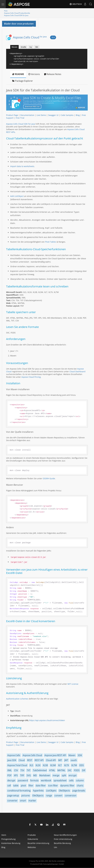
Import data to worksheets (22, 166)
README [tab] (18, 74)
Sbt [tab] (37, 47)
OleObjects (64, 791)
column (80, 780)
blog (3, 847)
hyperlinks (38, 791)
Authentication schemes (17, 699)
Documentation (27, 115)
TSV (22, 770)
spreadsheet (60, 780)
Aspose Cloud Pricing (31, 377)
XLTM (74, 765)
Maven (72, 755)
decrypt (11, 780)
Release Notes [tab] (53, 74)
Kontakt (61, 864)
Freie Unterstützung (63, 839)
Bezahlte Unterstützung (38, 843)
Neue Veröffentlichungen (65, 835)
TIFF (22, 775)
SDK (80, 755)
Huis (6, 11)
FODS (77, 770)
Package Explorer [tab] (23, 81)
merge (56, 775)
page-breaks (79, 791)
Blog (78, 115)
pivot (23, 786)
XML (9, 770)
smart (23, 801)
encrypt (73, 775)
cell (9, 786)
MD (35, 775)
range (49, 795)
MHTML (61, 770)
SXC (70, 770)
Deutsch (76, 4)
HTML (52, 770)
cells (71, 780)
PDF (9, 775)
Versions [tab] (34, 74)
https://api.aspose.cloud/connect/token (47, 720)
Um (55, 847)
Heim (4, 835)
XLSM (53, 765)
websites (32, 847)
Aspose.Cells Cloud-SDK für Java (16, 15)
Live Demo (41, 115)
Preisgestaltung (8, 839)
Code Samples (67, 115)
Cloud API (51, 760)
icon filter (53, 786)
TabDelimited (40, 770)
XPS (16, 775)
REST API (39, 760)
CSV (16, 770)
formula (34, 780)
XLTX (67, 765)
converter (12, 801)
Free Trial (20, 118)
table (16, 786)
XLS (31, 765)
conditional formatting (19, 791)
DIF (84, 770)
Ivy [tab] (31, 47)
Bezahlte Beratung (62, 843)
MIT (60, 760)
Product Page (12, 115)
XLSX (38, 765)
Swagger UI (53, 115)
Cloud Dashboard (77, 371)
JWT (66, 760)
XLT (60, 765)
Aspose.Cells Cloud (30, 37)
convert (58, 795)
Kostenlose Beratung (11, 843)
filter (31, 786)
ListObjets (51, 791)
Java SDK (12, 760)
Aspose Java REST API (55, 755)
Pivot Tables (51, 242)
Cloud (22, 760)
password (23, 780)
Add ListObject (17, 196)
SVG (29, 775)
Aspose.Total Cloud (17, 765)
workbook (46, 780)
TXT (29, 770)
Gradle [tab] (23, 47)
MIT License (73, 684)
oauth (74, 760)
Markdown (45, 775)
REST (30, 760)
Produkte (32, 835)
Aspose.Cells (14, 755)
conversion (71, 795)
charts (80, 786)
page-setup (13, 795)
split (64, 775)
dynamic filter (67, 786)
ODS (82, 765)
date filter (41, 786)
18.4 (53, 37)
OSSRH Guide (49, 478)
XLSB (45, 765)
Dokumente (33, 839)
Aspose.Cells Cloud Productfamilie (17, 13)
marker (32, 801)
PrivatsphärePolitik (36, 864)
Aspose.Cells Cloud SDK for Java (21, 124)
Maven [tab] (14, 47)
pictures (26, 795)
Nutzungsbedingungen (51, 864)
